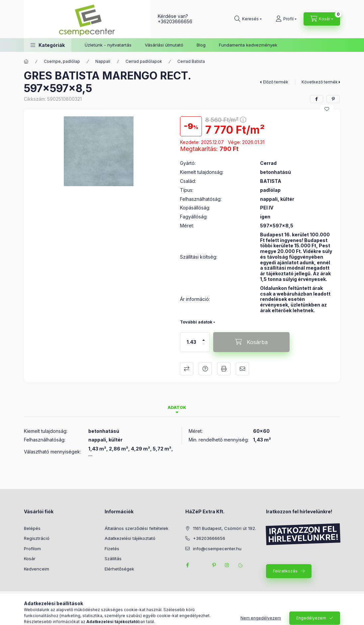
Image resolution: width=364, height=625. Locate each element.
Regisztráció (37, 538)
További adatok (196, 322)
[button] (48, 45)
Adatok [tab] (177, 407)
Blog (201, 45)
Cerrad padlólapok (144, 61)
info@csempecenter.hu (217, 549)
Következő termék (320, 82)
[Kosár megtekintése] (322, 19)
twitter (201, 565)
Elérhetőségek (119, 569)
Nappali (103, 61)
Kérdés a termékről (205, 369)
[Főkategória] (26, 62)
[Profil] (286, 19)
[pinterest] (333, 99)
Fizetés (112, 549)
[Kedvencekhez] (327, 109)
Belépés (32, 528)
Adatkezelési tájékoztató (130, 538)
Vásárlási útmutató (164, 45)
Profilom (32, 549)
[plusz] (204, 337)
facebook (187, 565)
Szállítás (113, 559)
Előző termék (276, 82)
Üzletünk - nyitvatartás (108, 45)
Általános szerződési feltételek (136, 528)
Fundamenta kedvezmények (248, 45)
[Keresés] (248, 19)
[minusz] (204, 347)
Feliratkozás (285, 571)
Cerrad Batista (191, 61)
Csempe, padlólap (62, 61)
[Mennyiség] (192, 342)
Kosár (30, 559)
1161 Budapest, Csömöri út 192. (225, 528)
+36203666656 (175, 21)
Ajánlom (242, 369)
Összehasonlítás (187, 369)
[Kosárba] (251, 342)
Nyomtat (224, 369)
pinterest (214, 565)
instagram (227, 565)
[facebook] (317, 99)
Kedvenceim (37, 569)
